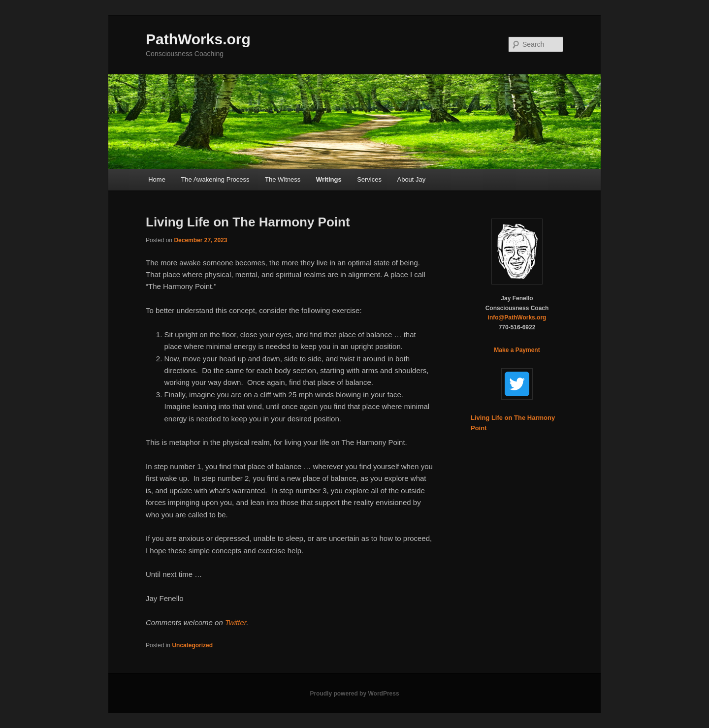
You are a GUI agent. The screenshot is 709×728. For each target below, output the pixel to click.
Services (369, 179)
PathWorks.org (198, 39)
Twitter (236, 622)
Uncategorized (192, 645)
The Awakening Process (215, 179)
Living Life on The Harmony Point (248, 222)
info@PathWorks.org (517, 317)
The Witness (283, 179)
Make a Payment (517, 350)
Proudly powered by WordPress (354, 694)
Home (157, 179)
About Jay (411, 179)
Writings (329, 179)
